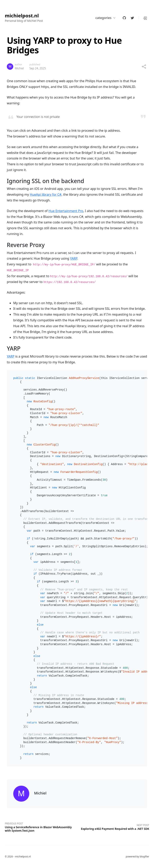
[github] (124, 18)
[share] (144, 67)
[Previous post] (41, 827)
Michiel (19, 68)
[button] (145, 18)
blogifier (144, 857)
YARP (74, 258)
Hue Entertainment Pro (66, 211)
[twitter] (132, 18)
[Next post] (113, 827)
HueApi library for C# (46, 194)
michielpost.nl (22, 16)
